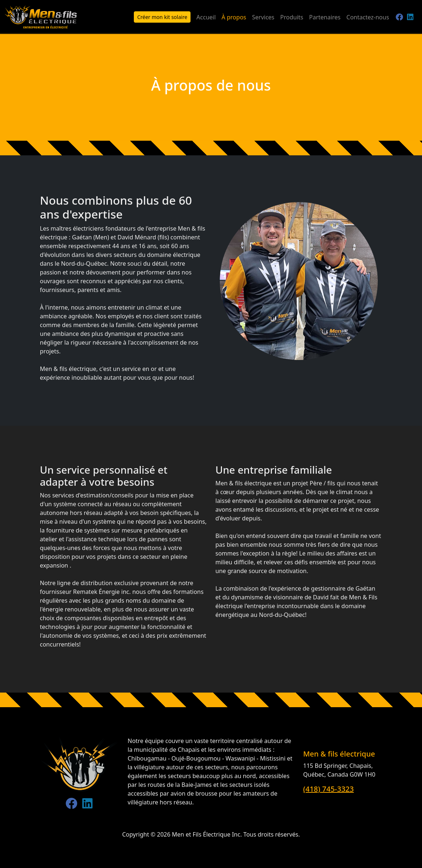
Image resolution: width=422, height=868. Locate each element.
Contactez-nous (368, 17)
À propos (234, 17)
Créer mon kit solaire (162, 17)
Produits (292, 17)
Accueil (206, 17)
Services (263, 17)
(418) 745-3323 (329, 789)
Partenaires (325, 17)
